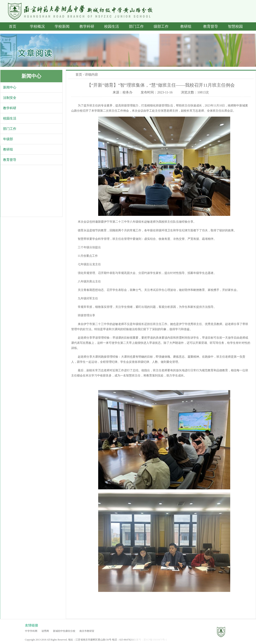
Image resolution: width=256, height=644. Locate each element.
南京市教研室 (87, 631)
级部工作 (161, 26)
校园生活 (112, 26)
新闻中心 (31, 76)
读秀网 (45, 631)
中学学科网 (31, 631)
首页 (13, 26)
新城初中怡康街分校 (64, 631)
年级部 (8, 139)
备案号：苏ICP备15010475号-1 (150, 640)
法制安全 (10, 98)
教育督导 (211, 26)
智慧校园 (235, 26)
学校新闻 (62, 26)
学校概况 (37, 26)
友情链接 (32, 625)
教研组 (186, 26)
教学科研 (87, 26)
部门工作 (136, 26)
